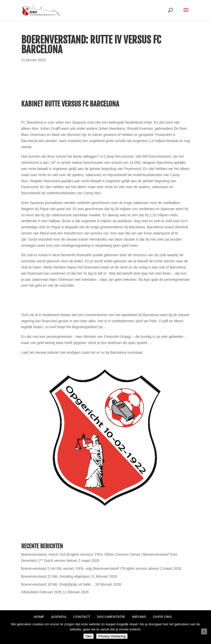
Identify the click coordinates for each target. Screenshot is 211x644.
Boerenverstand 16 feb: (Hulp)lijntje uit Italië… (58, 584)
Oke (88, 636)
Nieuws (139, 617)
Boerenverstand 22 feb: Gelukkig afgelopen (56, 576)
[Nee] (204, 631)
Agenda (59, 617)
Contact (82, 617)
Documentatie (111, 617)
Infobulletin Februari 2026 (42, 592)
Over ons (162, 617)
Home (39, 617)
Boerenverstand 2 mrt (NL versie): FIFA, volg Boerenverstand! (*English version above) (90, 568)
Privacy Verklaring (112, 636)
